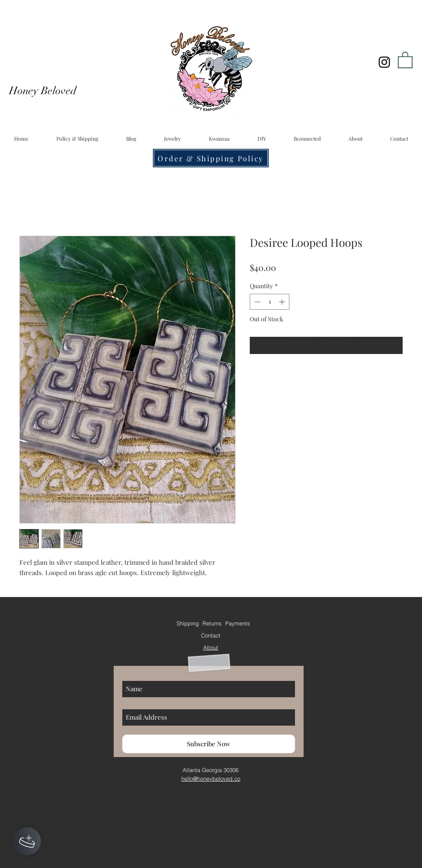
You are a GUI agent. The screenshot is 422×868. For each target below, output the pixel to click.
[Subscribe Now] (209, 744)
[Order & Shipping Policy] (211, 158)
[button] (405, 59)
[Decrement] (256, 302)
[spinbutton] (270, 302)
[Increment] (283, 302)
